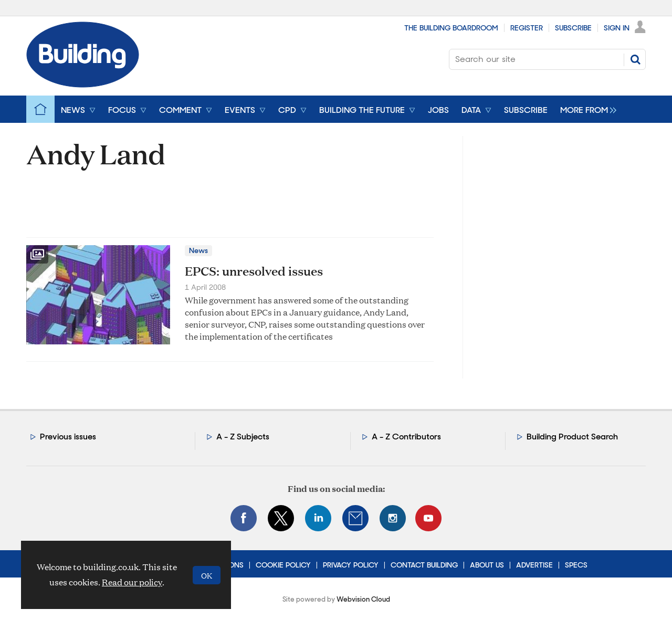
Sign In (617, 28)
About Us (487, 565)
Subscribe (573, 28)
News (198, 250)
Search (635, 59)
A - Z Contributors (406, 437)
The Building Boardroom (451, 28)
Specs (576, 565)
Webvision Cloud (363, 599)
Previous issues (68, 437)
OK (207, 575)
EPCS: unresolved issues (254, 271)
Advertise (534, 565)
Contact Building (424, 565)
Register (527, 28)
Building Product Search (572, 437)
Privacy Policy (351, 565)
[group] (586, 109)
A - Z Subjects (243, 437)
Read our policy (132, 582)
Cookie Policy (283, 565)
